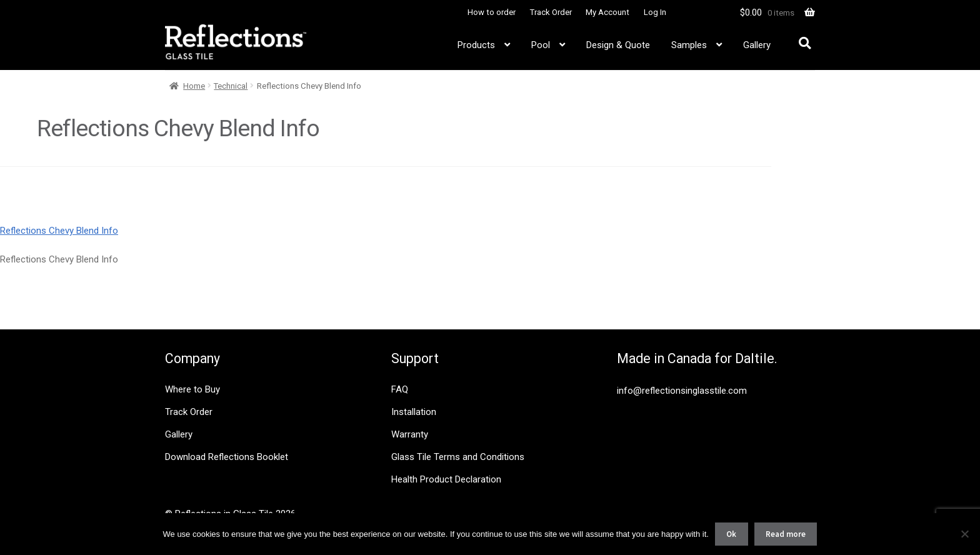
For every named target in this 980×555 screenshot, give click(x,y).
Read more (786, 534)
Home (194, 86)
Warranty (410, 434)
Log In (655, 12)
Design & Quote (618, 45)
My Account (607, 12)
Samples (689, 45)
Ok (731, 534)
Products (476, 45)
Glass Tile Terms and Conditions (458, 457)
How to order (492, 12)
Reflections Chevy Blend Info (59, 231)
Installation (414, 412)
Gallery (757, 45)
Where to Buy (192, 389)
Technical (231, 86)
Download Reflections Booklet (227, 457)
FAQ (400, 389)
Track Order (551, 12)
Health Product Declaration (446, 479)
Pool (541, 45)
